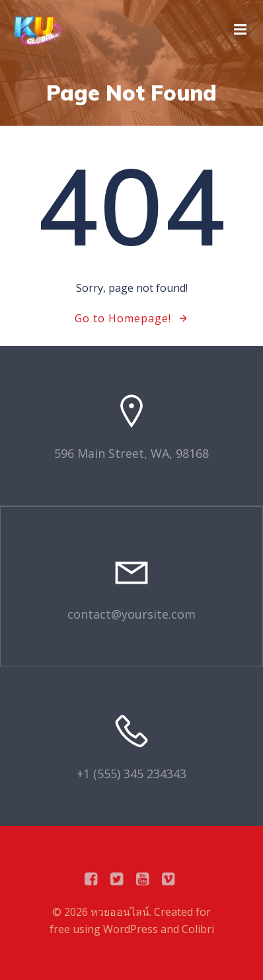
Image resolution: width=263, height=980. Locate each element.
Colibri (198, 929)
